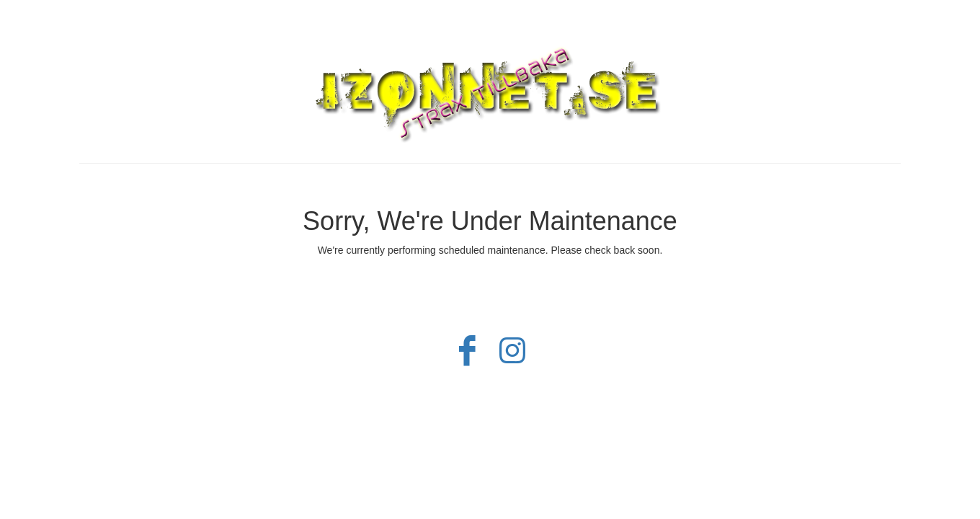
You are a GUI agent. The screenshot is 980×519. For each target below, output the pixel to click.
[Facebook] (467, 358)
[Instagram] (513, 358)
